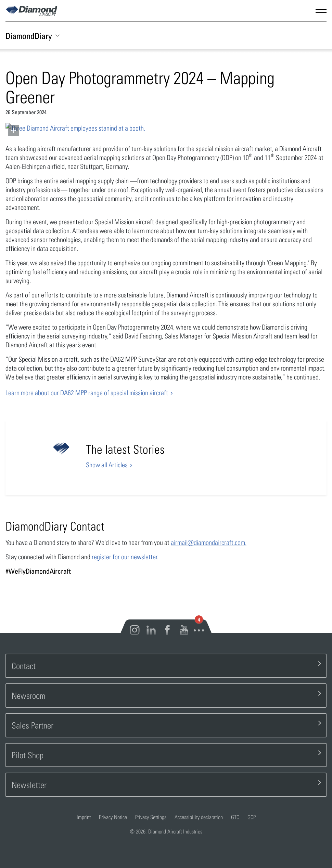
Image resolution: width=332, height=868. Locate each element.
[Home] (32, 14)
